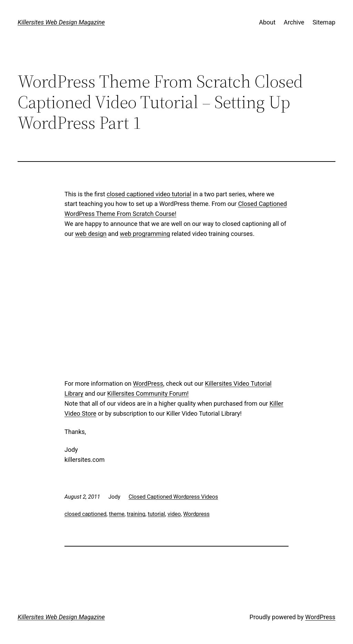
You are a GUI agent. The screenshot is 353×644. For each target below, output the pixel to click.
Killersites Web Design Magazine (61, 22)
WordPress (148, 383)
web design (91, 234)
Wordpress (196, 514)
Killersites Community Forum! (148, 393)
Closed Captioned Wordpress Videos (173, 497)
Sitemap (324, 22)
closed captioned (85, 514)
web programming (145, 234)
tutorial (157, 514)
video (174, 514)
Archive (294, 22)
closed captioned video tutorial (149, 194)
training (136, 514)
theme (117, 514)
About (267, 22)
